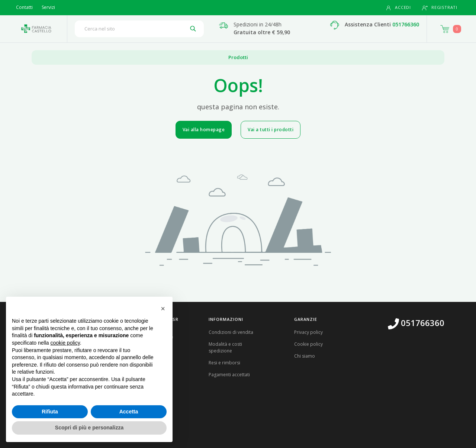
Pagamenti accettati (229, 375)
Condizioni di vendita (231, 332)
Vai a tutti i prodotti (271, 130)
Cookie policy (308, 344)
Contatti (24, 7)
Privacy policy (308, 332)
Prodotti (238, 57)
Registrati (440, 8)
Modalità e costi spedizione (225, 347)
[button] (163, 309)
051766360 (406, 24)
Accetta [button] (129, 412)
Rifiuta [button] (50, 412)
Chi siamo (305, 356)
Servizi (48, 7)
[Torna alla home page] (36, 29)
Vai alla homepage (204, 130)
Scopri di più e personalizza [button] (89, 428)
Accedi (398, 8)
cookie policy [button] (65, 343)
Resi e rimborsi (224, 363)
